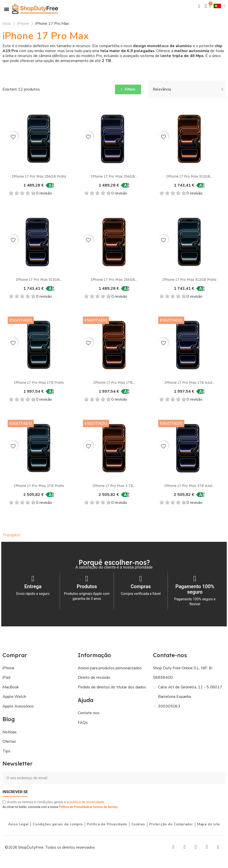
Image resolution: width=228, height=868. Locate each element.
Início (7, 24)
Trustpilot (11, 535)
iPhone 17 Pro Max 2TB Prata (39, 486)
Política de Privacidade (74, 807)
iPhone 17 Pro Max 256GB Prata (39, 176)
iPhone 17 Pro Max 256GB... (114, 176)
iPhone (23, 24)
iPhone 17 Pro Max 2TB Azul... (189, 486)
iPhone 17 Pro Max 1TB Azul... (189, 383)
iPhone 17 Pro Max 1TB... (114, 383)
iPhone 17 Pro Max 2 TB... (114, 486)
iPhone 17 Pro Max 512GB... (189, 176)
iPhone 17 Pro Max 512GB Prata (189, 280)
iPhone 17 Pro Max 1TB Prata (39, 383)
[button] (199, 6)
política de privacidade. (87, 802)
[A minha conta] (206, 6)
